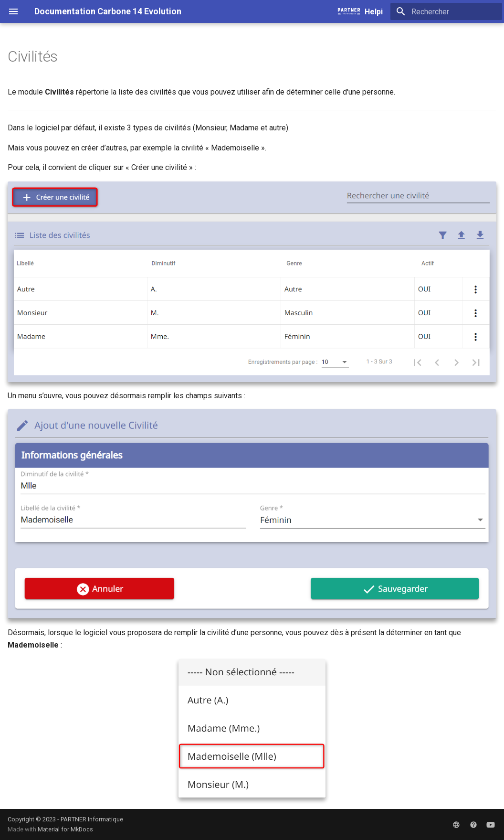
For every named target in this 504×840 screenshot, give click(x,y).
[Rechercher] (446, 11)
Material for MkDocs (65, 829)
